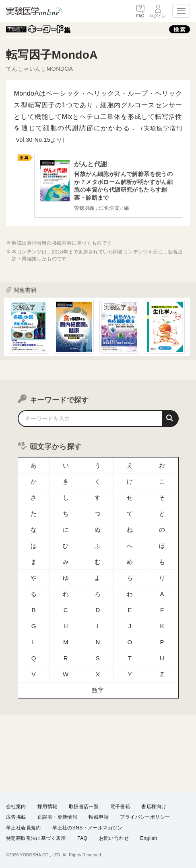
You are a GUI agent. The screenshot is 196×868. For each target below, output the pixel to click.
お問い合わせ (114, 838)
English (149, 838)
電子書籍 (120, 807)
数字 (98, 681)
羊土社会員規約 (24, 827)
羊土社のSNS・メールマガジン (88, 827)
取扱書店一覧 (84, 807)
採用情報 (47, 807)
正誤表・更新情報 (57, 817)
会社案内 (16, 807)
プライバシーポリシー (145, 817)
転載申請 (99, 817)
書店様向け (154, 807)
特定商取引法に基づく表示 (36, 838)
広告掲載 (16, 817)
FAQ (82, 838)
